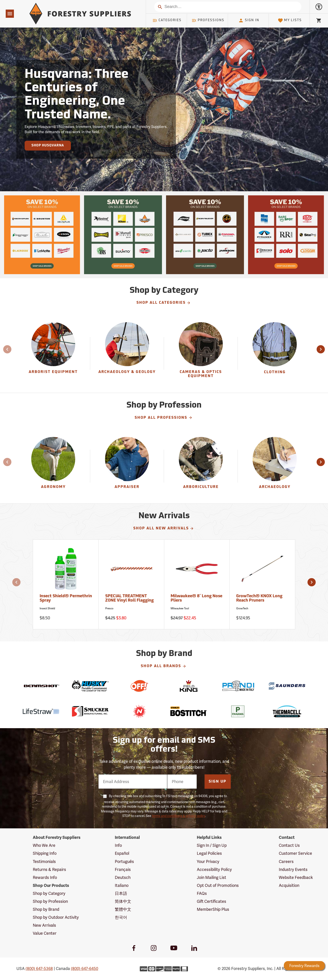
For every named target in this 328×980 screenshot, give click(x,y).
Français (123, 869)
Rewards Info (45, 877)
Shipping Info (45, 853)
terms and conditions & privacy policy (179, 816)
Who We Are (44, 845)
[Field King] (189, 686)
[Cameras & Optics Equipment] (201, 353)
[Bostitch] (189, 711)
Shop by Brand (46, 909)
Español (122, 853)
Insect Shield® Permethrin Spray (66, 598)
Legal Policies (209, 853)
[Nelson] (139, 711)
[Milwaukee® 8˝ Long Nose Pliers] (197, 584)
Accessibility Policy (214, 869)
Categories (167, 20)
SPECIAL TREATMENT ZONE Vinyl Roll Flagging (129, 598)
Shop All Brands (164, 666)
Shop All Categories (164, 303)
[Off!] (139, 686)
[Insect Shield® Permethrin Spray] (66, 584)
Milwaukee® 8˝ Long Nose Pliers (196, 598)
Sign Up (218, 782)
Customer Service (295, 853)
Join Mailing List (211, 877)
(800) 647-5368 (39, 969)
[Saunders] (287, 686)
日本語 (121, 893)
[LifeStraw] (41, 711)
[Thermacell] (287, 711)
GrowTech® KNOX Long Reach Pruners (259, 598)
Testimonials (44, 861)
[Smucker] (90, 711)
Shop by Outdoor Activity (56, 917)
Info (118, 845)
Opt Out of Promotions (218, 885)
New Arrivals (44, 925)
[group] (53, 353)
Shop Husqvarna (48, 146)
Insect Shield (47, 608)
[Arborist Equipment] (53, 353)
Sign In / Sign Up (212, 845)
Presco (109, 608)
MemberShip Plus (213, 909)
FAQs (202, 893)
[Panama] (238, 711)
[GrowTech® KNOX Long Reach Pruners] (262, 584)
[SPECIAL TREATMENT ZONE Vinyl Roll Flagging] (131, 584)
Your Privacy (208, 861)
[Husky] (90, 686)
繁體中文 (123, 909)
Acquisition (289, 885)
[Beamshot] (41, 686)
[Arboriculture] (201, 466)
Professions (208, 20)
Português (124, 861)
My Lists (290, 20)
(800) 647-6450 (85, 969)
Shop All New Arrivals (164, 528)
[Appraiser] (127, 466)
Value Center (45, 933)
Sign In (249, 20)
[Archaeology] (275, 466)
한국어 (121, 917)
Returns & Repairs (49, 869)
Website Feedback (296, 877)
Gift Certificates (211, 901)
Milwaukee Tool (180, 608)
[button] (321, 349)
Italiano (122, 885)
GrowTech (242, 608)
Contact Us (289, 845)
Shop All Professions (164, 418)
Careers (286, 861)
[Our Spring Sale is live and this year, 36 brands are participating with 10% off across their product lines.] (42, 235)
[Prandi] (238, 686)
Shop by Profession (50, 901)
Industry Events (293, 869)
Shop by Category (49, 893)
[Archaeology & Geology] (127, 353)
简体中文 (123, 901)
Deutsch (123, 877)
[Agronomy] (53, 466)
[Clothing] (275, 353)
